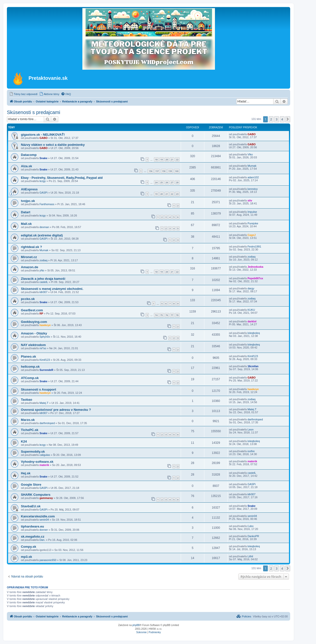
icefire (251, 451)
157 (157, 171)
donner (44, 530)
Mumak (252, 166)
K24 (24, 441)
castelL (44, 282)
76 (167, 315)
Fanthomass (47, 204)
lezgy (43, 181)
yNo (42, 270)
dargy (251, 288)
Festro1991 (254, 247)
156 (150, 171)
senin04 (44, 520)
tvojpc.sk (28, 201)
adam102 (253, 177)
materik (44, 465)
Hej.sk (26, 473)
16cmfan (253, 366)
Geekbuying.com (34, 322)
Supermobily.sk (33, 452)
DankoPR (253, 536)
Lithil (250, 556)
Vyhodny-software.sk (37, 462)
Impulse (252, 212)
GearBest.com (32, 310)
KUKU (251, 310)
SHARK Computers (36, 495)
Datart (26, 212)
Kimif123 (45, 360)
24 (156, 182)
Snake (43, 158)
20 (167, 159)
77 (172, 315)
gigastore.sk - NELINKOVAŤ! (43, 135)
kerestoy (253, 189)
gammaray (46, 498)
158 (164, 171)
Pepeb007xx (255, 278)
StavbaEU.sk (31, 506)
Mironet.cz (29, 257)
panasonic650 (48, 560)
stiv (250, 200)
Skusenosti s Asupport (38, 389)
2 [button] (271, 119)
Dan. (42, 540)
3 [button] (277, 119)
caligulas (45, 455)
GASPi (43, 193)
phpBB (136, 625)
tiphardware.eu (32, 526)
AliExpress (29, 189)
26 (167, 182)
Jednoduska (255, 267)
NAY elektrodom (33, 345)
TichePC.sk (30, 430)
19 (162, 159)
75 (162, 315)
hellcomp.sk (30, 367)
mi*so (43, 348)
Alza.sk (26, 166)
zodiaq (43, 260)
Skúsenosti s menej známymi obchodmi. (52, 289)
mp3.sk (26, 557)
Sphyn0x (45, 337)
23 (177, 194)
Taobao (27, 400)
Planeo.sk (29, 356)
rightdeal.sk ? (31, 247)
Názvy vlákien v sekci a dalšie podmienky (53, 145)
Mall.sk (26, 224)
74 (156, 315)
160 (177, 171)
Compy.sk (29, 547)
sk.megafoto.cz (33, 537)
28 (177, 182)
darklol (252, 321)
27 (172, 182)
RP (41, 314)
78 (177, 315)
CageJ (251, 235)
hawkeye (45, 325)
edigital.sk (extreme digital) (42, 235)
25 (162, 182)
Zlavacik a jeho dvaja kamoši (43, 279)
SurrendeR (46, 370)
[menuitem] (23, 94)
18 (156, 159)
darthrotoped (47, 423)
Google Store (31, 485)
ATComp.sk (30, 378)
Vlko (250, 154)
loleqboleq (254, 333)
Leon (250, 429)
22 (177, 159)
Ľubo (250, 526)
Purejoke (253, 223)
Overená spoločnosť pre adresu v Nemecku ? (56, 410)
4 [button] (282, 119)
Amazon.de (30, 267)
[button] (288, 119)
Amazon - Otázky (34, 333)
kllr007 (43, 292)
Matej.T (44, 403)
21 (172, 159)
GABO (43, 138)
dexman (44, 227)
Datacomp (29, 155)
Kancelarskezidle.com (38, 516)
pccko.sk (28, 299)
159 (170, 171)
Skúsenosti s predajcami (34, 112)
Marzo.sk (28, 420)
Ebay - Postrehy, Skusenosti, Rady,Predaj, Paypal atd (62, 178)
